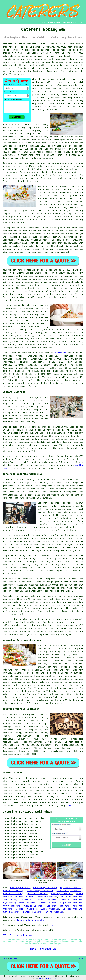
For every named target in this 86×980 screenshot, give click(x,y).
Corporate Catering (58, 906)
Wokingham (61, 353)
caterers (55, 110)
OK (55, 978)
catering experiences (28, 128)
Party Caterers (11, 906)
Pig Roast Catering (71, 888)
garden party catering (17, 685)
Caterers (68, 68)
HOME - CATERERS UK (43, 949)
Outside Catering (13, 891)
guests (71, 82)
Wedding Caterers (20, 888)
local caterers (26, 700)
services (27, 353)
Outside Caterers (47, 897)
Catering (25, 172)
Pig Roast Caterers (71, 897)
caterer (20, 220)
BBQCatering (9, 903)
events (22, 74)
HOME (44, 23)
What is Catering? (43, 79)
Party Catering (27, 903)
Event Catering (50, 909)
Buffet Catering (46, 900)
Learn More (45, 978)
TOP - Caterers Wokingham (17, 935)
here (69, 806)
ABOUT (58, 23)
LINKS (51, 23)
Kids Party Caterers (17, 900)
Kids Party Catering (45, 888)
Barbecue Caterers (33, 912)
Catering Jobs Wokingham (31, 920)
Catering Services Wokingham (27, 812)
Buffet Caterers (12, 912)
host (35, 88)
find (11, 778)
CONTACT (67, 23)
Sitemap (4, 959)
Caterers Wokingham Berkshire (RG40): (25, 44)
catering (79, 694)
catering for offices (16, 670)
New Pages (13, 959)
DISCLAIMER (78, 23)
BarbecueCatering (73, 909)
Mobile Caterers (37, 894)
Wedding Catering (25, 897)
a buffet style (58, 234)
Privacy (82, 959)
